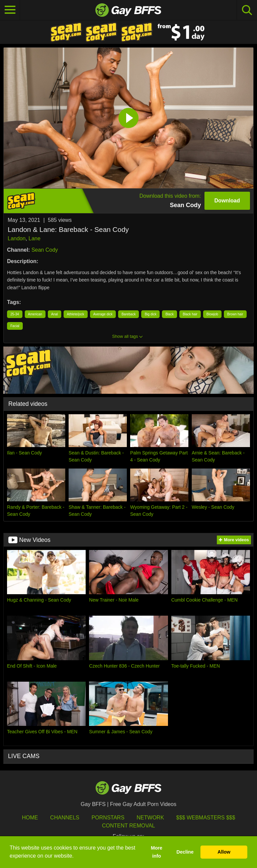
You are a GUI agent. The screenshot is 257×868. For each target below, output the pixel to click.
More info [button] (157, 852)
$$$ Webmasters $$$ (206, 818)
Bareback (128, 314)
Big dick (150, 314)
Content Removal (129, 826)
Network (150, 818)
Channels (65, 818)
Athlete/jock (76, 314)
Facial (15, 326)
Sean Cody (45, 250)
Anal (55, 314)
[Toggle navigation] (10, 10)
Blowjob (212, 314)
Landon (17, 238)
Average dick (103, 314)
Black (169, 314)
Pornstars (108, 818)
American (35, 314)
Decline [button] (185, 852)
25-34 (15, 314)
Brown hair (235, 314)
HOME (30, 818)
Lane (34, 238)
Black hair (190, 314)
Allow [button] (224, 852)
